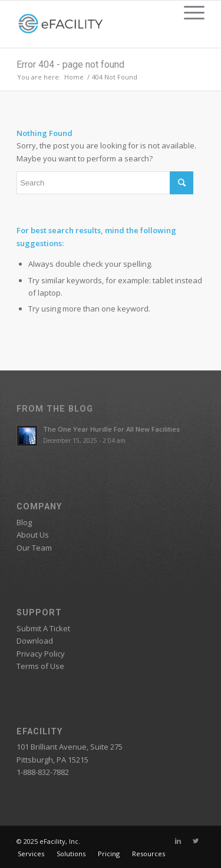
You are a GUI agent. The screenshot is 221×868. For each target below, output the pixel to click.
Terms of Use (40, 666)
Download (35, 641)
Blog (24, 522)
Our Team (34, 548)
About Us (33, 535)
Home (74, 77)
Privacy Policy (41, 654)
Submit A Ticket (43, 628)
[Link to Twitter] (196, 841)
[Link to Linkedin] (178, 841)
